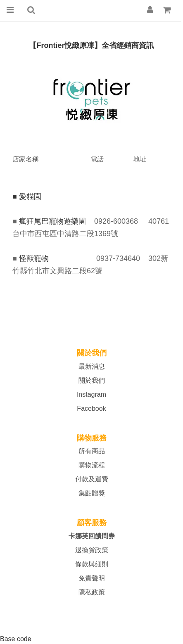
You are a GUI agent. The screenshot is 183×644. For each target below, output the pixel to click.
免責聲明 (92, 578)
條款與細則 (92, 564)
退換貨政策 (92, 550)
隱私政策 (92, 592)
